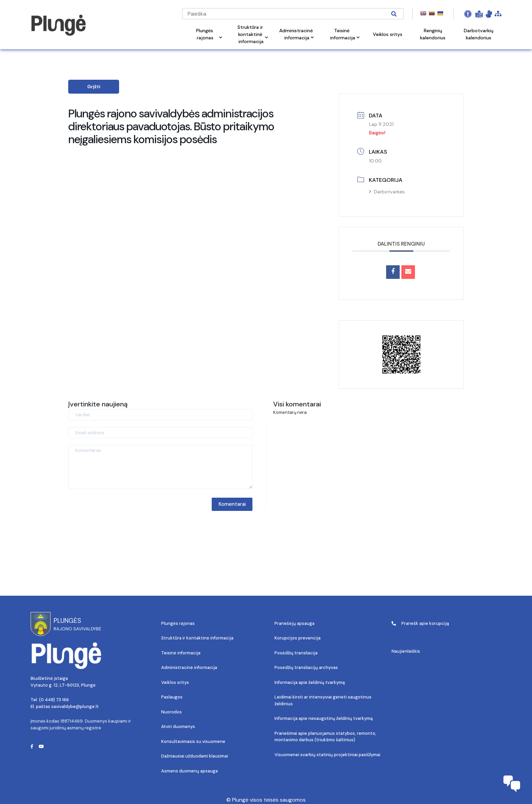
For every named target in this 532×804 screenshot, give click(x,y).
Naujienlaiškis (406, 651)
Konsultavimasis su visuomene (193, 741)
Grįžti (94, 87)
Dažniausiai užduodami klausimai (195, 756)
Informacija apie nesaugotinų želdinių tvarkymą (324, 718)
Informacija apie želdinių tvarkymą (310, 682)
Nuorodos (172, 712)
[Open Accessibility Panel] (468, 14)
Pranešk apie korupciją (420, 623)
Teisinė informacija (181, 653)
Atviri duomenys (178, 726)
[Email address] (160, 433)
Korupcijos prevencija (298, 638)
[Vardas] (160, 415)
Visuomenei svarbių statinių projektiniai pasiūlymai (327, 755)
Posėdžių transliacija (296, 653)
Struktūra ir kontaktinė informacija (197, 638)
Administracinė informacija (189, 667)
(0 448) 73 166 (54, 700)
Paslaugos (172, 697)
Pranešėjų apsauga (294, 623)
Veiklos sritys (175, 682)
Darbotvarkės (387, 192)
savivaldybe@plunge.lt (75, 706)
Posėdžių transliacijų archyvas (306, 667)
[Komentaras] (160, 467)
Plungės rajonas (178, 623)
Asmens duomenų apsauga (189, 771)
